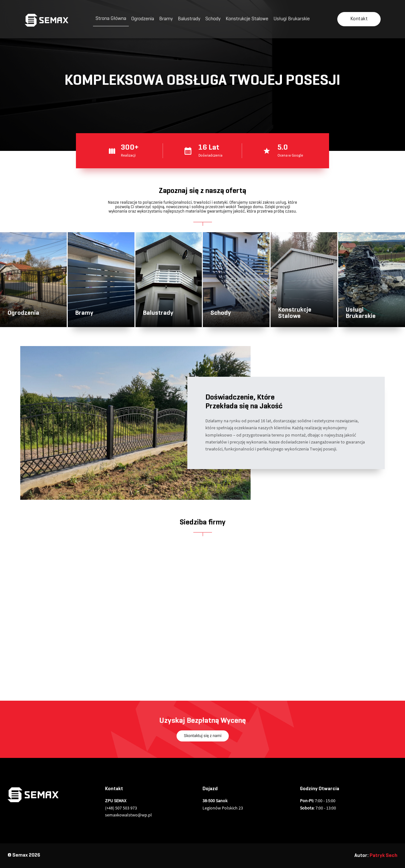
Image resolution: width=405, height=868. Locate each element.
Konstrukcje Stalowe (247, 19)
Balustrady (189, 19)
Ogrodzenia (143, 19)
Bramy (166, 19)
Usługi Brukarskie (292, 19)
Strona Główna (111, 19)
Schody (213, 19)
